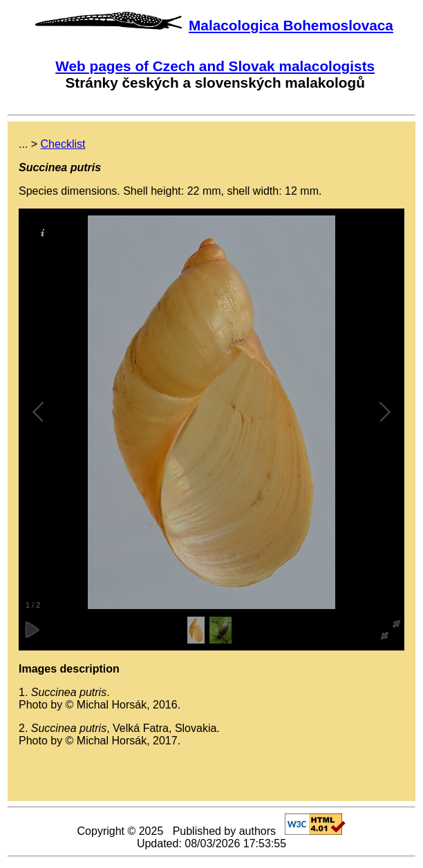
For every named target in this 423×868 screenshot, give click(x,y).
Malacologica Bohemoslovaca (291, 25)
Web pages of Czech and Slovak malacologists (215, 66)
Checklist (63, 144)
